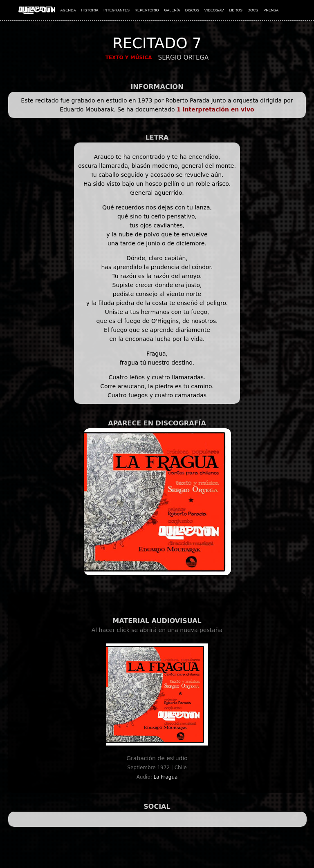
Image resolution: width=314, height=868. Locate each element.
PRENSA (271, 10)
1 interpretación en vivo (215, 109)
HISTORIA (90, 10)
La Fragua (166, 777)
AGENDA (68, 10)
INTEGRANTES (117, 10)
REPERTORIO (147, 10)
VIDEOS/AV (214, 10)
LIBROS (236, 10)
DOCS (253, 10)
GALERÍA (172, 10)
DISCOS (192, 10)
